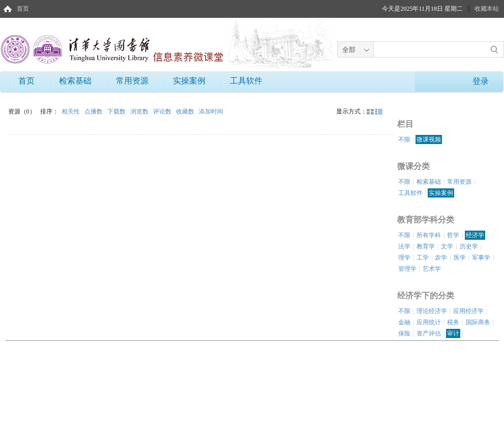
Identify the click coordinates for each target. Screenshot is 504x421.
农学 (441, 258)
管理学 (407, 269)
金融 (404, 322)
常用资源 (132, 81)
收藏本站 (487, 9)
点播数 (94, 111)
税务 (453, 322)
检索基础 (75, 81)
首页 (23, 9)
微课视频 (429, 139)
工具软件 (246, 81)
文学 (447, 246)
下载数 (117, 111)
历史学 (469, 246)
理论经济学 (432, 311)
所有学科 (429, 235)
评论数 (163, 111)
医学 (460, 258)
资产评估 (429, 333)
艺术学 (432, 269)
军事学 (481, 258)
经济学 (475, 235)
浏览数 (140, 111)
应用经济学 (468, 311)
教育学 (426, 246)
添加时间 (211, 111)
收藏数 (186, 111)
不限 (404, 139)
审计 (453, 333)
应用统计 (429, 322)
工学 (423, 258)
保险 (404, 333)
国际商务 (478, 322)
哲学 (453, 235)
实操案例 (189, 81)
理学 (404, 258)
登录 (481, 81)
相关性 (71, 111)
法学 (404, 246)
